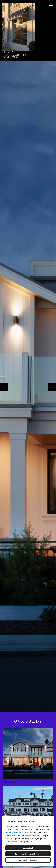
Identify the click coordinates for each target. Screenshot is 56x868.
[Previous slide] (4, 387)
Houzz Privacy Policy (15, 832)
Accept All (28, 848)
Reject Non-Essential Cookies (28, 854)
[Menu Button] (51, 5)
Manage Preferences (28, 860)
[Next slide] (52, 387)
